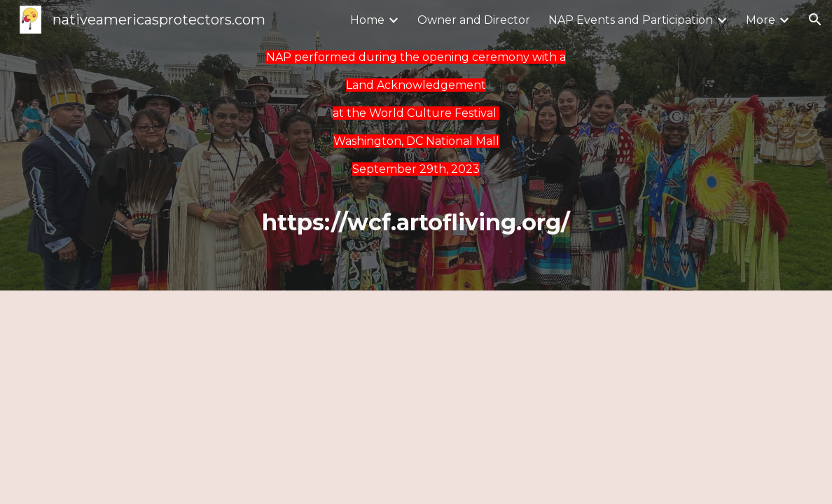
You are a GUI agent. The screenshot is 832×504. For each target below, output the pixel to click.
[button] (815, 20)
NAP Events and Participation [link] (631, 20)
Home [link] (367, 20)
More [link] (761, 20)
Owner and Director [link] (474, 20)
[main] (416, 113)
